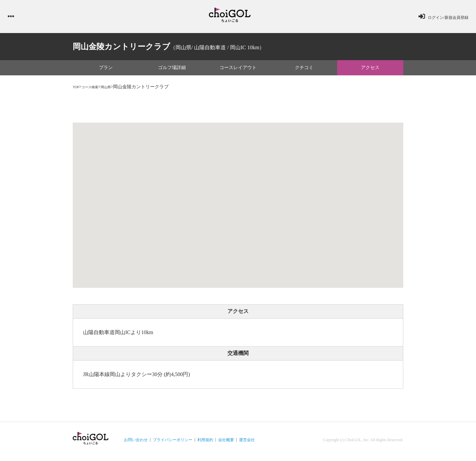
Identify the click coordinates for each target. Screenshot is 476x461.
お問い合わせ (136, 443)
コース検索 (96, 90)
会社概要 (226, 443)
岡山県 (117, 90)
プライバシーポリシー (173, 443)
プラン (106, 71)
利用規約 (205, 443)
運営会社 (247, 443)
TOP (77, 90)
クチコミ (304, 71)
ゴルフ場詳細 (172, 71)
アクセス (370, 71)
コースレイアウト (238, 71)
